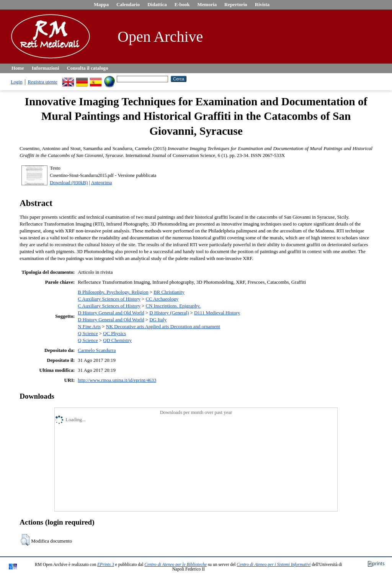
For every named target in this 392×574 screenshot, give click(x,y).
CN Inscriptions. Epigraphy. (173, 306)
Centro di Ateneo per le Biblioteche (176, 564)
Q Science (88, 334)
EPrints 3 (106, 564)
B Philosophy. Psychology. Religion (113, 292)
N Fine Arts (89, 327)
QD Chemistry (117, 340)
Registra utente (43, 82)
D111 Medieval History (217, 313)
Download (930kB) (69, 183)
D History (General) (169, 313)
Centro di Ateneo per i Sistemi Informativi (274, 564)
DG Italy (158, 320)
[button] (25, 540)
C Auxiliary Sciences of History (109, 299)
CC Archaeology (162, 299)
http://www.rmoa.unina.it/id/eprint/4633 (117, 380)
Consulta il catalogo (88, 68)
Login (17, 82)
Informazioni (46, 68)
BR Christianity (169, 292)
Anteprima (102, 183)
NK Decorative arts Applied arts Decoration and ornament (163, 327)
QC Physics (114, 334)
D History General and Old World (111, 313)
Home (18, 68)
